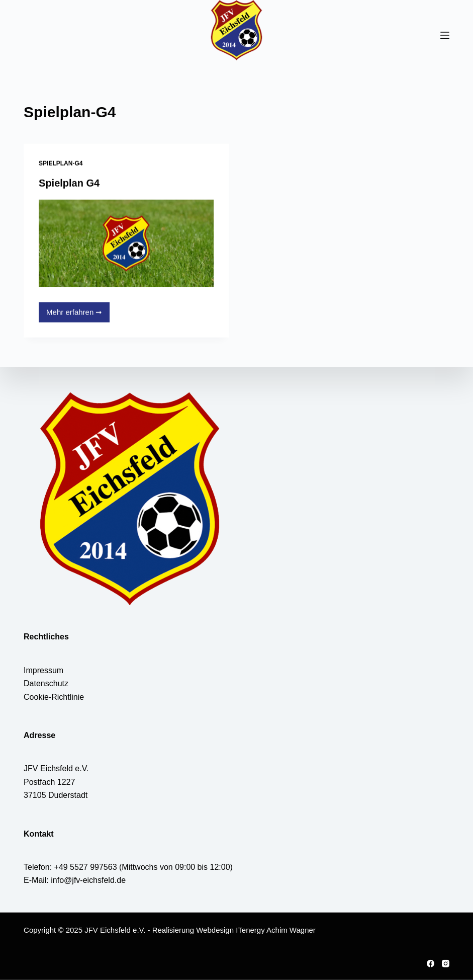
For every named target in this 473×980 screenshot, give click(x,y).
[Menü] (445, 35)
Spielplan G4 (69, 183)
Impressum (43, 670)
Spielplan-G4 (61, 164)
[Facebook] (431, 964)
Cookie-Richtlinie (54, 697)
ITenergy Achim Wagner (276, 930)
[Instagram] (446, 964)
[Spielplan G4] (126, 243)
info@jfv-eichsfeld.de (88, 880)
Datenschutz (46, 683)
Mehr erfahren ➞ (76, 315)
